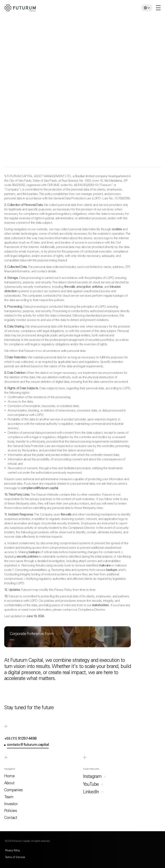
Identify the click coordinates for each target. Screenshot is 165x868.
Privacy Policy (13, 851)
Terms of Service (15, 858)
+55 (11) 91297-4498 (20, 739)
